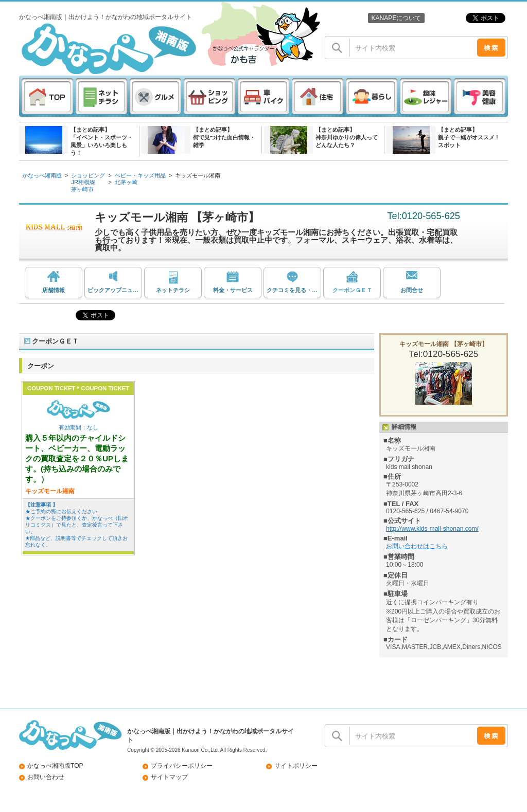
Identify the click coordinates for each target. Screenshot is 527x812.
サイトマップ (169, 777)
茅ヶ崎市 (82, 189)
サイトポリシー (296, 766)
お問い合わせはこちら (417, 546)
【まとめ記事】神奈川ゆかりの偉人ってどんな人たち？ (347, 137)
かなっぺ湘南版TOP (55, 766)
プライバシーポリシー (182, 766)
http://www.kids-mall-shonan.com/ (432, 529)
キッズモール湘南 (198, 175)
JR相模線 (83, 182)
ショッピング (88, 175)
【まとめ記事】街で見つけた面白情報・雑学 (224, 137)
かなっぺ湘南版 (42, 175)
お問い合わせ (46, 777)
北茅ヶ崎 (126, 182)
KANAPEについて (396, 18)
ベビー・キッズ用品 (140, 175)
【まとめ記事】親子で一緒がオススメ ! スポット (468, 137)
